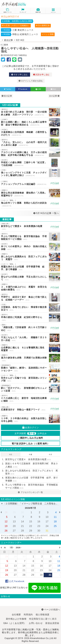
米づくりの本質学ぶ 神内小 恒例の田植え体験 (30, 247)
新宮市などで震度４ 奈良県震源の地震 (30, 227)
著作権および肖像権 (16, 619)
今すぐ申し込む (20, 75)
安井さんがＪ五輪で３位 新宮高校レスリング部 (30, 378)
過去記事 (8, 40)
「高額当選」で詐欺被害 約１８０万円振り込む (30, 328)
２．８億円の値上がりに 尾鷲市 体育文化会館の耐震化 (30, 287)
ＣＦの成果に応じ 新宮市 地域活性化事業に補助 (30, 398)
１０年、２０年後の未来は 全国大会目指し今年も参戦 (30, 419)
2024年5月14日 (11, 55)
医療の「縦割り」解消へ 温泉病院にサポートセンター (30, 368)
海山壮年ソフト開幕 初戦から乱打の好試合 (30, 203)
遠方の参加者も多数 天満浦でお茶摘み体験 (30, 358)
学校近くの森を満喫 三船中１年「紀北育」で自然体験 (30, 163)
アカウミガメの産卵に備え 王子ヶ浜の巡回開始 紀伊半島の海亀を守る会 (30, 153)
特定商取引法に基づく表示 (43, 619)
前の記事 (7, 96)
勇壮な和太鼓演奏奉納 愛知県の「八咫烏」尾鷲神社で (30, 193)
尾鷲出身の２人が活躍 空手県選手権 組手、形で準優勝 (30, 267)
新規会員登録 (52, 623)
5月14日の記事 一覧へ (46, 213)
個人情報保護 (42, 615)
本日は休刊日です (10, 17)
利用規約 (28, 615)
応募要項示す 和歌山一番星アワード (30, 409)
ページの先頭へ (51, 610)
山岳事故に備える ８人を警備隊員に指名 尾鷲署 (30, 348)
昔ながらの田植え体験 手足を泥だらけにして (30, 277)
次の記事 (54, 96)
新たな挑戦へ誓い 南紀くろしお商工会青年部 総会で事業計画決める (30, 122)
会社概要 (16, 615)
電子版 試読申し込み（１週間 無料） (31, 444)
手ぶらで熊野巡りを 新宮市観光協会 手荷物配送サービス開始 (30, 237)
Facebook (23, 89)
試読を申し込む (41, 75)
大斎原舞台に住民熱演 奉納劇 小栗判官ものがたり (30, 132)
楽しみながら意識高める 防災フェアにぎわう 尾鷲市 (30, 257)
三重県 (5, 45)
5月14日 (20, 40)
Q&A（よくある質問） (15, 623)
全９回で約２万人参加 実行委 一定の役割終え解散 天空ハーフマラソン (30, 112)
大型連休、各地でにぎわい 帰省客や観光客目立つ (30, 307)
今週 (30, 455)
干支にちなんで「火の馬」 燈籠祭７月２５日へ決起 (30, 338)
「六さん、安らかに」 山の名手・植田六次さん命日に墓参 (30, 143)
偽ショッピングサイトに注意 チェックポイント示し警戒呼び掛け (30, 173)
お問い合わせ (36, 623)
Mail (53, 89)
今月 (50, 455)
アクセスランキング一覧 (30, 492)
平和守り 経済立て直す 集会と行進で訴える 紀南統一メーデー (30, 297)
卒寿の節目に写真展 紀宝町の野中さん (30, 318)
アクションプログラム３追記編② (30, 183)
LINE (38, 89)
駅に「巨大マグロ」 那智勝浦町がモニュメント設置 (30, 388)
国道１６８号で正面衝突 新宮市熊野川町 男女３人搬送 (32, 465)
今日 (11, 455)
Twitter (8, 89)
